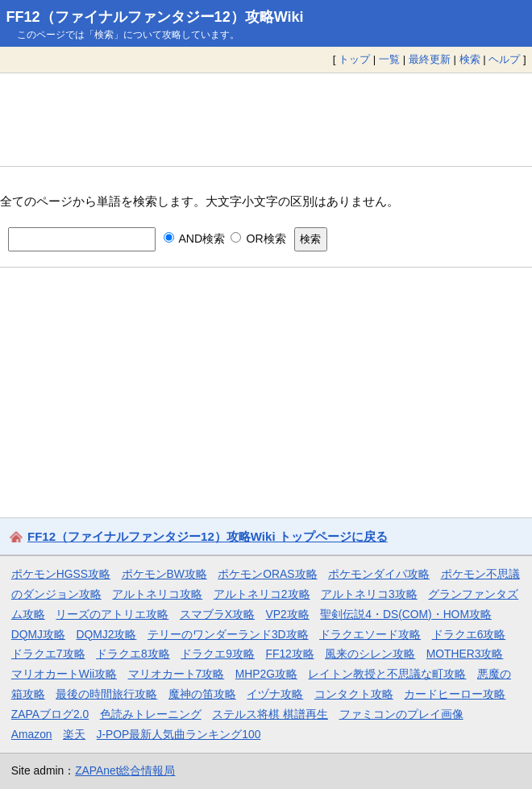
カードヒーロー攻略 (455, 694)
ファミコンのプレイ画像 (401, 714)
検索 (470, 59)
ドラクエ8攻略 (133, 654)
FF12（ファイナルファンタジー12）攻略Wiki (155, 17)
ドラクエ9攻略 (218, 654)
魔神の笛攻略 (202, 694)
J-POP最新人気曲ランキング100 (179, 734)
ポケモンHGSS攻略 (61, 574)
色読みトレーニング (151, 714)
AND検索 (195, 239)
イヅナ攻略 (275, 694)
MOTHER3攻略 (465, 654)
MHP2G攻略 (266, 674)
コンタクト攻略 (354, 694)
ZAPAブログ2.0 (50, 714)
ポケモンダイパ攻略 (379, 574)
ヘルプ (504, 59)
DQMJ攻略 (38, 634)
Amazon (32, 734)
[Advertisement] (266, 119)
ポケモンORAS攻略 (267, 574)
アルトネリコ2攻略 (262, 594)
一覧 (389, 59)
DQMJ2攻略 (107, 634)
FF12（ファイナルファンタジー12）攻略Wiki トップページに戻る (208, 536)
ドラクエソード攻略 (370, 634)
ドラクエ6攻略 (469, 634)
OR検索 (258, 239)
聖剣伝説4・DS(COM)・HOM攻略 (406, 614)
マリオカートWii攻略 (64, 674)
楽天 (74, 734)
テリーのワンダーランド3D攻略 (228, 634)
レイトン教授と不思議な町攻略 (387, 674)
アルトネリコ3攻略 (369, 594)
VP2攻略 (288, 614)
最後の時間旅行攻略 (106, 694)
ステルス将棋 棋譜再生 (270, 714)
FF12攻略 (289, 654)
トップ (354, 59)
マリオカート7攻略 (177, 674)
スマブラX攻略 (217, 614)
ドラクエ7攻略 (48, 654)
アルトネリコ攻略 (157, 594)
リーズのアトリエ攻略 (112, 614)
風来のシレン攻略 (370, 654)
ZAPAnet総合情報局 (125, 770)
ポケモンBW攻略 (164, 574)
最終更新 (430, 59)
